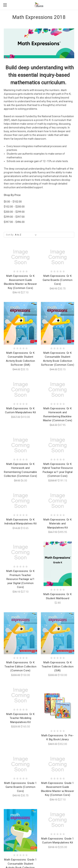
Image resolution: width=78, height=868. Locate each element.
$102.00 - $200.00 (14, 207)
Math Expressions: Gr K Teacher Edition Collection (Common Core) (20, 666)
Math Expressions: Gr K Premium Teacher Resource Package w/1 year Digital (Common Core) (20, 579)
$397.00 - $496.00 (14, 222)
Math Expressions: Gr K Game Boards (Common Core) (58, 280)
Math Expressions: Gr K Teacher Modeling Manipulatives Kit (20, 718)
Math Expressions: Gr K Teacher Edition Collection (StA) (58, 666)
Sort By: (10, 235)
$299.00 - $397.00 (14, 217)
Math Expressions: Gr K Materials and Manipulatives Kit (58, 524)
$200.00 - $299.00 (14, 212)
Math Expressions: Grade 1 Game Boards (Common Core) (20, 787)
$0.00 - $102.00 (13, 202)
